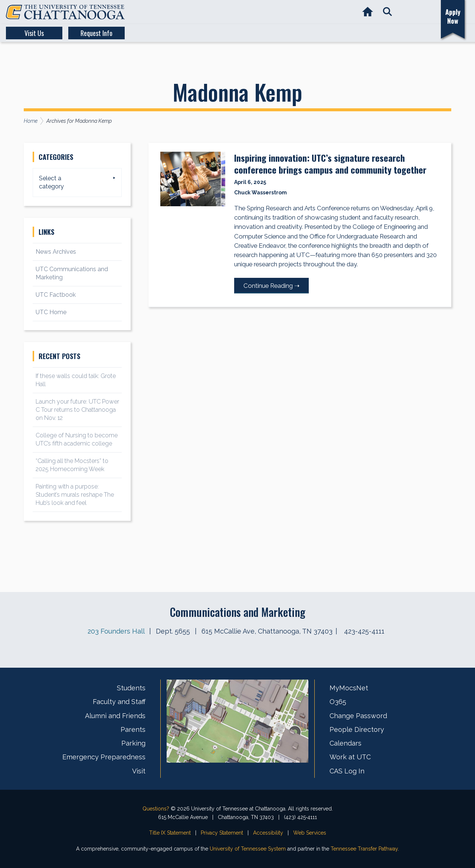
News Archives (56, 252)
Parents (133, 729)
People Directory (357, 729)
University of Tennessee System (248, 849)
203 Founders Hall (116, 631)
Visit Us (34, 33)
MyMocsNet (349, 688)
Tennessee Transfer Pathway (364, 849)
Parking (133, 743)
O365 (338, 702)
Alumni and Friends (115, 716)
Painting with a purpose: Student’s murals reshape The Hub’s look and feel (75, 495)
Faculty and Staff (119, 702)
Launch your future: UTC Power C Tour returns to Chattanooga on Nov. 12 (77, 410)
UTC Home (51, 312)
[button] (387, 12)
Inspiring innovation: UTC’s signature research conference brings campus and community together (330, 164)
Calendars (345, 743)
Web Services (310, 833)
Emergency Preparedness (104, 757)
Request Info (96, 33)
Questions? (156, 809)
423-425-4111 (364, 631)
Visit (139, 771)
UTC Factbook (56, 295)
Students (131, 688)
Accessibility (268, 833)
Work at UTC (350, 757)
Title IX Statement (170, 833)
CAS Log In (347, 771)
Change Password (358, 716)
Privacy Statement (222, 833)
